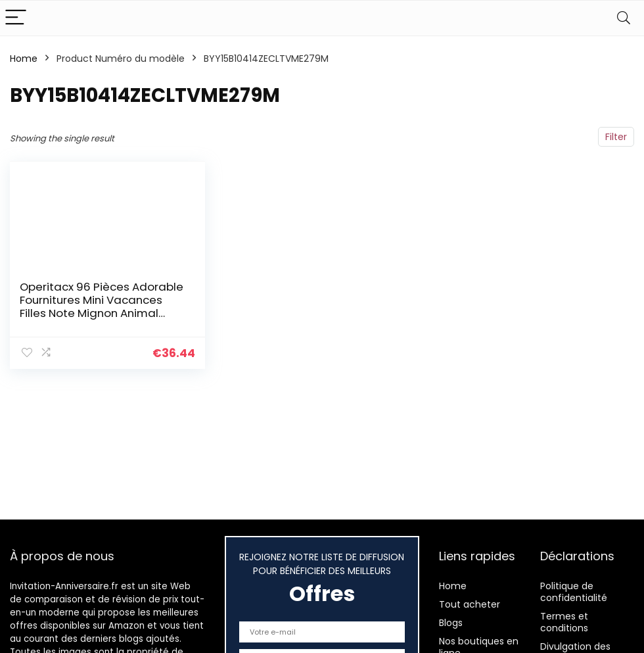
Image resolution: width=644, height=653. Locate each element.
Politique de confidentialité (574, 592)
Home (24, 59)
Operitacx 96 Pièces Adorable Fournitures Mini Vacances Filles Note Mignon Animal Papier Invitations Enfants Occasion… (102, 313)
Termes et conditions (564, 622)
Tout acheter (470, 604)
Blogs (451, 623)
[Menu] (16, 18)
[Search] (624, 18)
